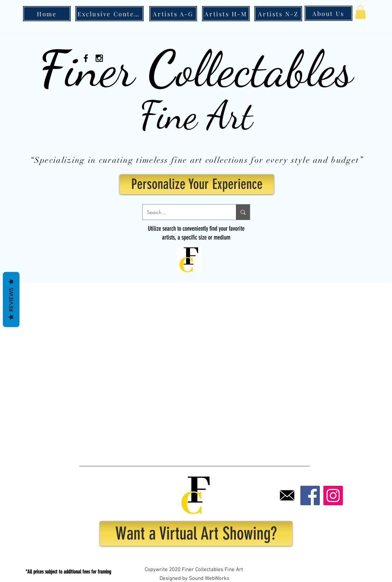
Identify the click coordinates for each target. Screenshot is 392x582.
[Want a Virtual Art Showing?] (196, 534)
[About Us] (328, 13)
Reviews (11, 299)
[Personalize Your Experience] (197, 184)
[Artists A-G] (173, 14)
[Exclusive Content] (109, 14)
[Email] (287, 495)
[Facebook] (310, 495)
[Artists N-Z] (278, 14)
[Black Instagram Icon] (99, 58)
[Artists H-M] (226, 14)
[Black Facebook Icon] (86, 58)
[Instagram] (333, 495)
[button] (361, 12)
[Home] (47, 14)
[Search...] (184, 212)
